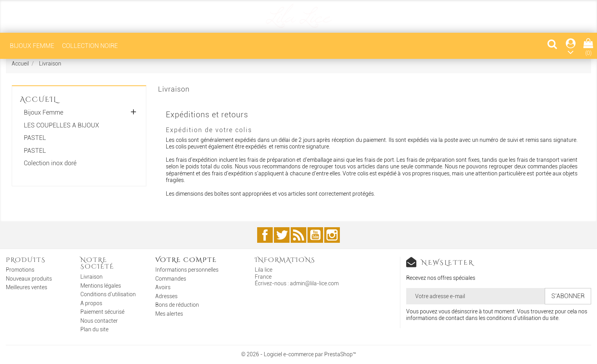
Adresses (166, 296)
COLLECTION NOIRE (90, 46)
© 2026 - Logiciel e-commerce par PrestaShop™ (299, 354)
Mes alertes (169, 314)
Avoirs (163, 287)
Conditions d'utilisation (108, 294)
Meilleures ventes (27, 287)
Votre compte (186, 260)
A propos (91, 303)
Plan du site (94, 329)
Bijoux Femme (32, 46)
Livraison (92, 277)
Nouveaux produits (29, 279)
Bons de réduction (177, 305)
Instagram (332, 235)
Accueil (38, 100)
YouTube (315, 235)
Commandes (171, 279)
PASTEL (35, 138)
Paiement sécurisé (102, 312)
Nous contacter (99, 321)
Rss (298, 235)
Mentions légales (101, 286)
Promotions (20, 270)
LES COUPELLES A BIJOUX (61, 125)
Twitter (282, 235)
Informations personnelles (187, 270)
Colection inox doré (50, 163)
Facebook (265, 235)
